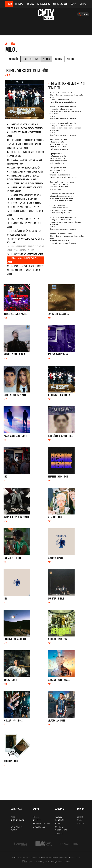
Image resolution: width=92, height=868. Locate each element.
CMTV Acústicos (60, 4)
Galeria (58, 59)
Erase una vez (39, 827)
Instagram (59, 820)
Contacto (59, 834)
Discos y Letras (31, 59)
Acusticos (37, 820)
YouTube (58, 817)
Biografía (13, 59)
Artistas (19, 4)
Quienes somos (61, 830)
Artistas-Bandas (18, 820)
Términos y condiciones (60, 858)
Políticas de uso (75, 858)
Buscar (83, 14)
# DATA (36, 817)
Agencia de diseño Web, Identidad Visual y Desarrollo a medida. (46, 862)
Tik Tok (60, 827)
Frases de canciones (41, 823)
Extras (83, 4)
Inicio (9, 4)
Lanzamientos (44, 4)
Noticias (30, 4)
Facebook (59, 823)
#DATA (74, 4)
